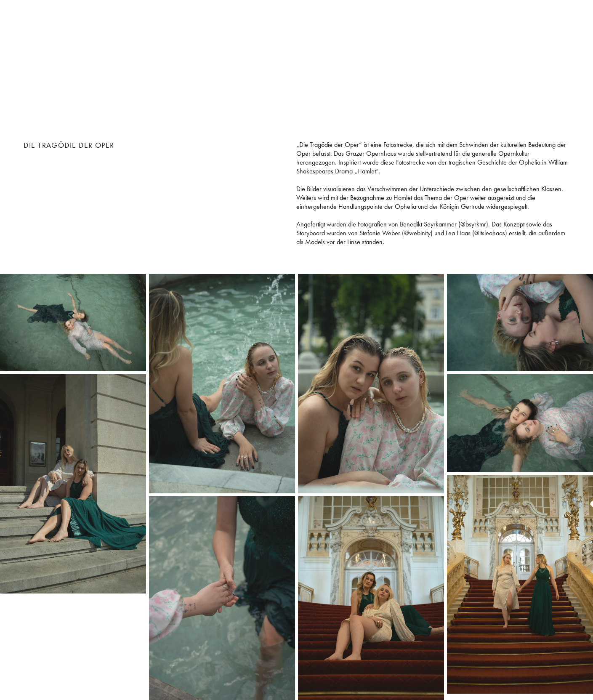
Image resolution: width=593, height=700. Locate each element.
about (573, 43)
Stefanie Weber (88, 29)
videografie (562, 33)
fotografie (564, 23)
